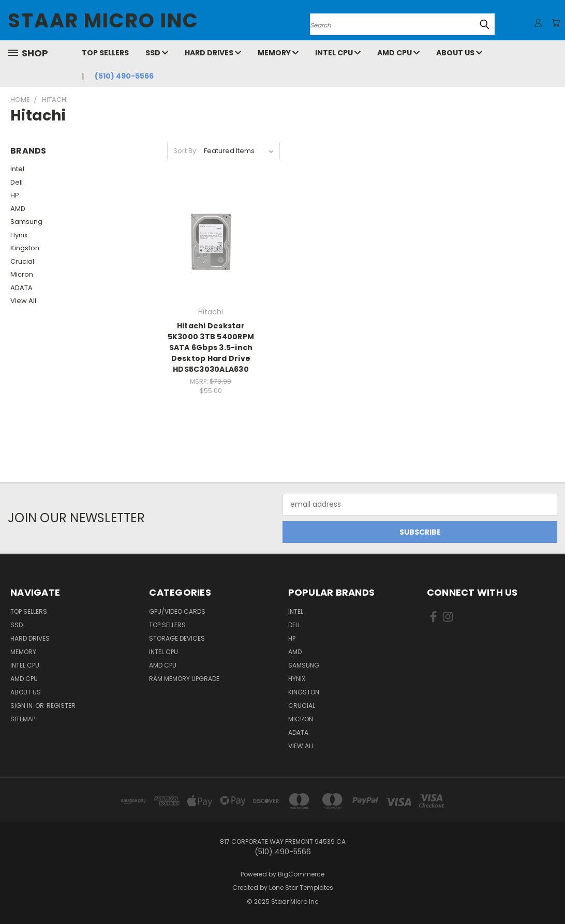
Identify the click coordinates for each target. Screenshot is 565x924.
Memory (278, 53)
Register (61, 706)
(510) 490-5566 (124, 76)
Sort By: (185, 151)
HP (15, 195)
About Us (459, 53)
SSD (157, 53)
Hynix (19, 235)
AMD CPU (398, 53)
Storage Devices (177, 638)
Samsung (26, 222)
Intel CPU (338, 53)
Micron (22, 274)
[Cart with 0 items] (555, 23)
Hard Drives (213, 53)
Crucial (22, 261)
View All (23, 301)
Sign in (22, 706)
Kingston (25, 248)
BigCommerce (301, 874)
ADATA (21, 288)
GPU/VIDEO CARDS (177, 611)
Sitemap (23, 719)
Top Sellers (105, 53)
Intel (17, 169)
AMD (18, 209)
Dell (17, 182)
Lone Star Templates (301, 888)
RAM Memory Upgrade (184, 679)
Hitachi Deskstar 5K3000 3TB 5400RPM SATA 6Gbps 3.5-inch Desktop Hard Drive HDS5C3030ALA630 (211, 347)
